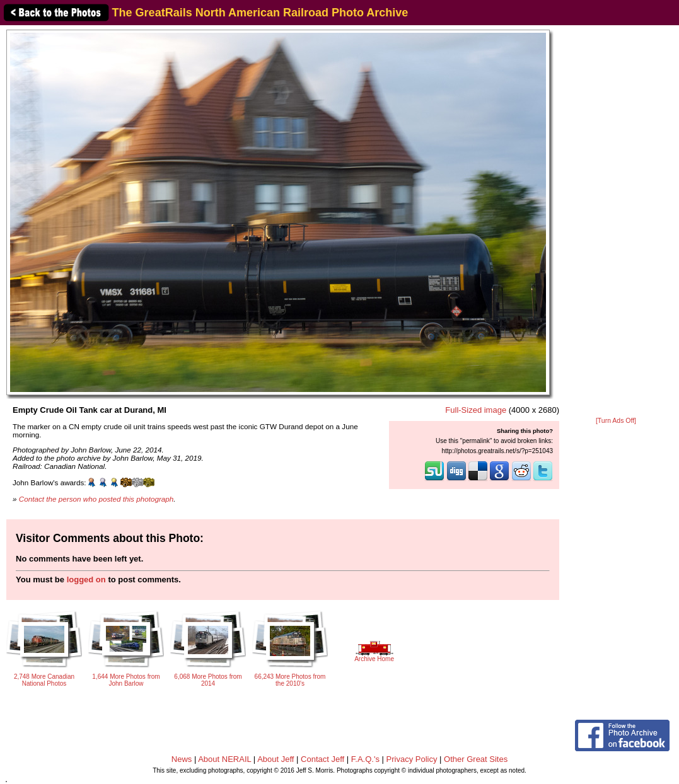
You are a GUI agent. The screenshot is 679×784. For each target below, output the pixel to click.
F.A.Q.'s (365, 759)
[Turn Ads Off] (616, 421)
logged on (86, 579)
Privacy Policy (412, 759)
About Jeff (276, 759)
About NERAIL (224, 759)
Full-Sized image (476, 410)
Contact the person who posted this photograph (96, 499)
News (182, 759)
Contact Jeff (322, 759)
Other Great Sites (476, 759)
